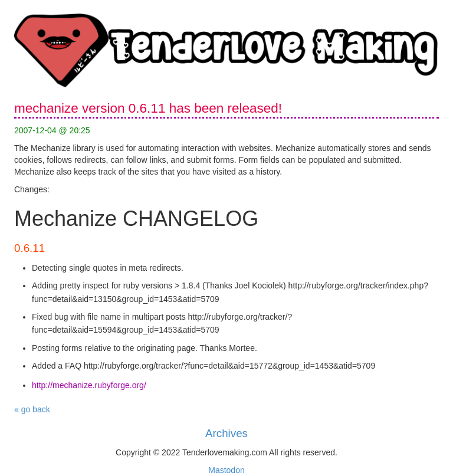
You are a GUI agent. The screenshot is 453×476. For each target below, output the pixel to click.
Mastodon (226, 470)
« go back (32, 409)
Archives (226, 433)
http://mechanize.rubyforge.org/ (89, 385)
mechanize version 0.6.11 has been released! (148, 108)
